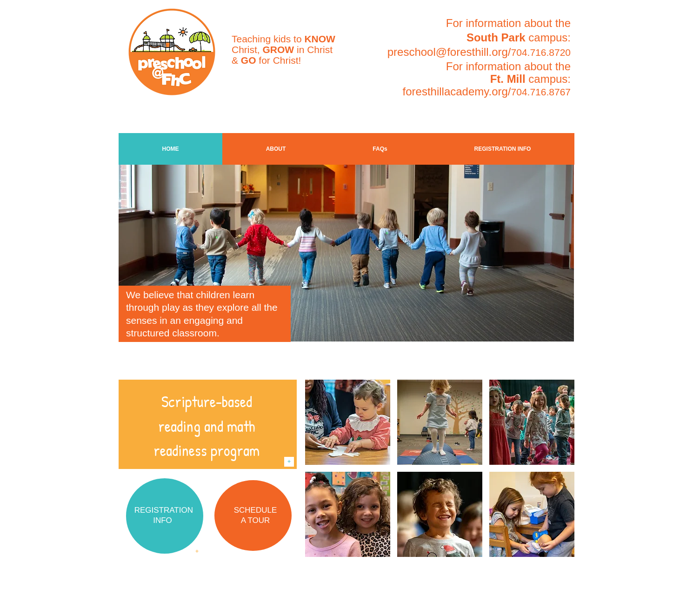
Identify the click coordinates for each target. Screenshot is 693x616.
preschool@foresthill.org (448, 52)
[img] (348, 422)
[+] (289, 462)
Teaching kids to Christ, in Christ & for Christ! (283, 50)
